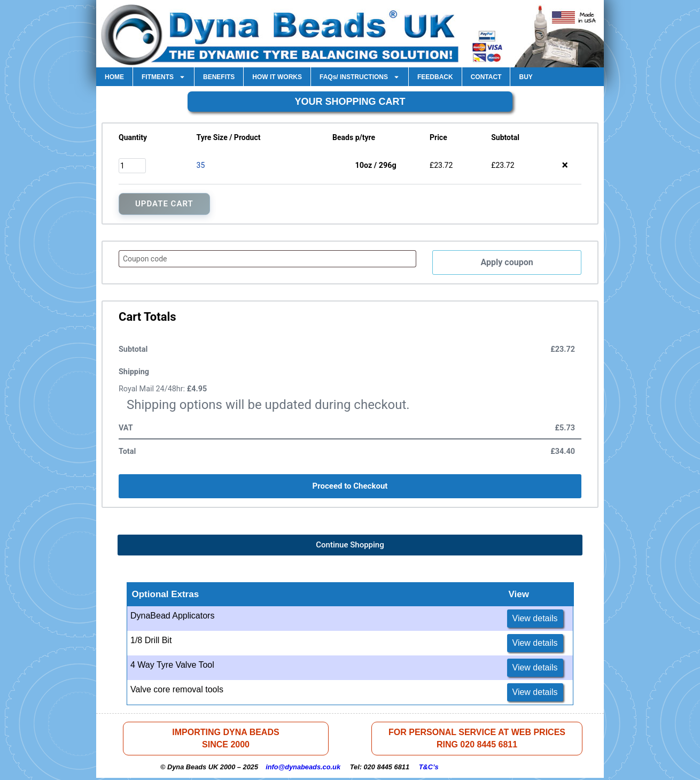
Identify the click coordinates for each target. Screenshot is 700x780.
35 (201, 165)
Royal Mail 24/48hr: (163, 390)
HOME (114, 77)
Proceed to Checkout (350, 487)
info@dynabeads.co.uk (303, 769)
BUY (526, 77)
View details (535, 619)
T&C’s (429, 769)
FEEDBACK (435, 77)
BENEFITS (219, 77)
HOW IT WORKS (277, 77)
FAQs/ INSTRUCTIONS (360, 77)
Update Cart (164, 204)
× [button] (565, 165)
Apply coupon (507, 263)
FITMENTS (164, 77)
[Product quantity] (132, 166)
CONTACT (486, 77)
